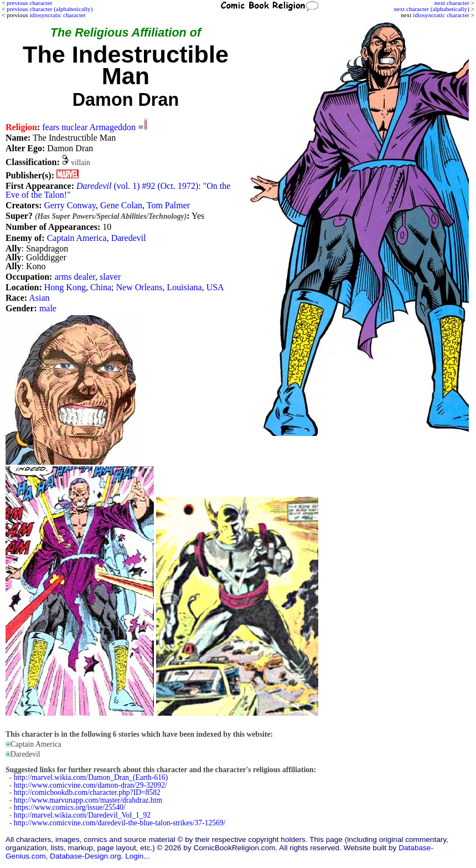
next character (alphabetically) (432, 9)
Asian (39, 298)
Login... (138, 856)
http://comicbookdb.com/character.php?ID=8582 (87, 792)
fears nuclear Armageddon (89, 127)
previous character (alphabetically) (50, 9)
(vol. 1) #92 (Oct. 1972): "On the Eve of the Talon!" (118, 190)
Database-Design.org (85, 856)
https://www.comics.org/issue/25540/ (70, 807)
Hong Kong (65, 287)
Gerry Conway (70, 205)
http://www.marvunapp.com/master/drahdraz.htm (88, 800)
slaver (110, 277)
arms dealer (75, 277)
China (101, 287)
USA (215, 287)
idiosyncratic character (441, 15)
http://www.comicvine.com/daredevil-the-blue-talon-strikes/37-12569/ (120, 823)
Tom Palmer (168, 205)
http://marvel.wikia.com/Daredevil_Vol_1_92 (82, 815)
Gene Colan (121, 205)
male (48, 308)
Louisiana (185, 287)
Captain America (77, 238)
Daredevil (129, 238)
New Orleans (139, 287)
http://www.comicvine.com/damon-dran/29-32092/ (90, 785)
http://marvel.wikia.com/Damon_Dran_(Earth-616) (91, 777)
